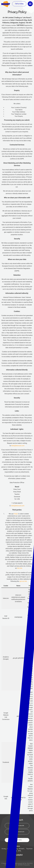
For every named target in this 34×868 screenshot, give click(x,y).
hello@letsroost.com (18, 446)
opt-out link (23, 581)
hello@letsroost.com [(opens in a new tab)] (18, 506)
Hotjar (16, 514)
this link (20, 568)
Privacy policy (26, 865)
